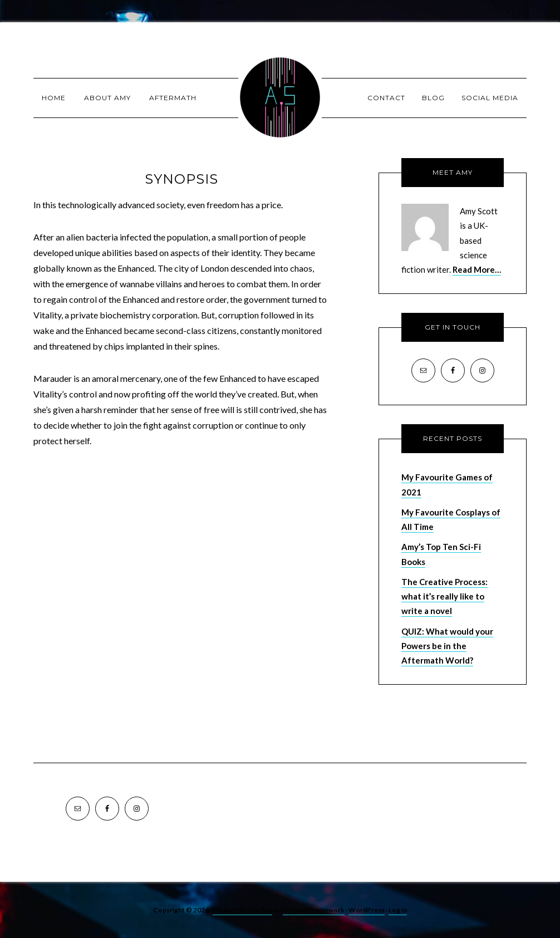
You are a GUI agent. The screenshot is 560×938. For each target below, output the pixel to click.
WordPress (367, 910)
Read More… (477, 269)
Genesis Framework (314, 910)
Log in (398, 910)
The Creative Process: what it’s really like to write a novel (444, 596)
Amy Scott (280, 97)
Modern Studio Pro (242, 910)
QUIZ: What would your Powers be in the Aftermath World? (447, 646)
